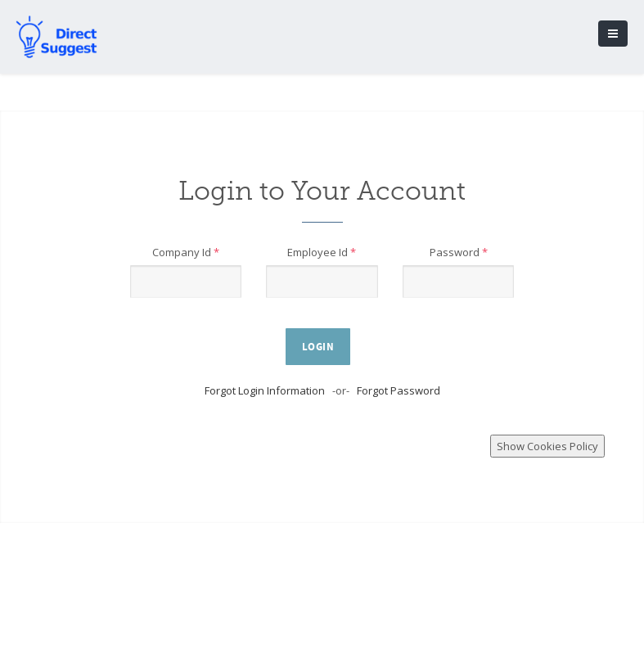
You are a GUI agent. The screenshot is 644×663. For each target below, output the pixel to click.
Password (459, 252)
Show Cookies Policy (547, 446)
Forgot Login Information (265, 390)
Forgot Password (399, 390)
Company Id (186, 252)
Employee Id (322, 252)
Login (318, 347)
